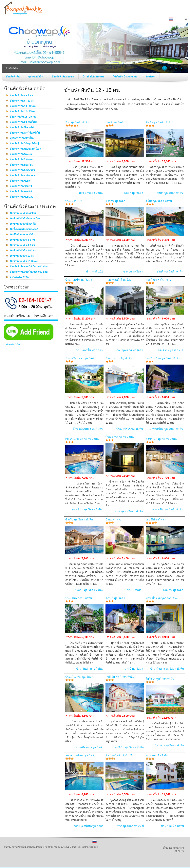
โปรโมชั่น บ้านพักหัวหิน (125, 77)
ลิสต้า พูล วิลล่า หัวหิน (159, 122)
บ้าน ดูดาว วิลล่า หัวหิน (120, 437)
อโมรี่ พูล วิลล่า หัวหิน (159, 201)
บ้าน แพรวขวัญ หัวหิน (119, 358)
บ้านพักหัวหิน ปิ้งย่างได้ (22, 128)
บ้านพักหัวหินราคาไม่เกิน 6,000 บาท (29, 272)
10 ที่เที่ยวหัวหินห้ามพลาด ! (24, 229)
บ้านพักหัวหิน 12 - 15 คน (23, 112)
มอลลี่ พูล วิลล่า (115, 122)
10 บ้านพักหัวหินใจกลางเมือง (25, 219)
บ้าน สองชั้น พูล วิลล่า (79, 280)
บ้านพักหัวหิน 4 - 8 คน (21, 96)
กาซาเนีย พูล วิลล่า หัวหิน (161, 439)
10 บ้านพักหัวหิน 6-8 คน (22, 245)
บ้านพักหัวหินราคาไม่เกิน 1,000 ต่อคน (29, 267)
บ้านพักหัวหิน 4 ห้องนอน (22, 176)
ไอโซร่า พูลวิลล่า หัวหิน (160, 679)
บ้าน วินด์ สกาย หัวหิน (79, 598)
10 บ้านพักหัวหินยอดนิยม (23, 213)
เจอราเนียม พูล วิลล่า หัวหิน (82, 439)
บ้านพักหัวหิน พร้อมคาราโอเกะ (26, 149)
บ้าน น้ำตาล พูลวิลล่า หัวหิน (163, 598)
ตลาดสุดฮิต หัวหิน (19, 277)
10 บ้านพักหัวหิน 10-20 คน (24, 261)
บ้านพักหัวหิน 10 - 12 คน (23, 106)
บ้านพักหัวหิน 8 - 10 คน (22, 101)
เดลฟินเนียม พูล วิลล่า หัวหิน (163, 358)
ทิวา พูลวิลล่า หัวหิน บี (119, 755)
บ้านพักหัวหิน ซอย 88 (21, 192)
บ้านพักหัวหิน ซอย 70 (21, 186)
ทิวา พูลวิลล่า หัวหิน (77, 122)
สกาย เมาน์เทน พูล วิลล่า (80, 755)
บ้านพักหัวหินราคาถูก (63, 77)
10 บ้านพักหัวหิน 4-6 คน (22, 240)
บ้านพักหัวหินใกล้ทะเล (21, 160)
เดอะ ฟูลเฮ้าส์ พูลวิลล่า (119, 280)
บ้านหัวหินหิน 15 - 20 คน (23, 117)
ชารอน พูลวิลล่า (115, 201)
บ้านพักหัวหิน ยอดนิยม (21, 165)
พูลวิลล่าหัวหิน (36, 77)
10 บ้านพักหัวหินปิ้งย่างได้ (23, 224)
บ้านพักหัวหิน (13, 77)
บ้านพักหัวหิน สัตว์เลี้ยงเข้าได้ (25, 133)
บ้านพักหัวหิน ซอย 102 (22, 197)
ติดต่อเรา (151, 77)
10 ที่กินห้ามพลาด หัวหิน (22, 235)
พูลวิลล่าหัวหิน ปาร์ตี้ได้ (22, 138)
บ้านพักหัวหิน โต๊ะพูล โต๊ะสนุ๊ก (25, 144)
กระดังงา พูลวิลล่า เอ (159, 280)
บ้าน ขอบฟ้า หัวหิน (157, 755)
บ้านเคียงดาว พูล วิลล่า (79, 677)
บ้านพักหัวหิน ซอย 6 (20, 181)
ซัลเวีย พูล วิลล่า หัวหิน (79, 519)
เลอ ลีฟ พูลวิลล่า (156, 519)
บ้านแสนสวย (113, 519)
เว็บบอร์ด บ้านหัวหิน (173, 848)
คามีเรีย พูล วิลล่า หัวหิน (120, 677)
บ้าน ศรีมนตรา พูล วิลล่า (80, 358)
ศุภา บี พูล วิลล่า (115, 598)
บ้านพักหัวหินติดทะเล (94, 77)
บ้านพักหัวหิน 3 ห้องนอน (22, 170)
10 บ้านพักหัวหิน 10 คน (22, 256)
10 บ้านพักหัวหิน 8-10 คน (23, 251)
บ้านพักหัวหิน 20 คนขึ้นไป (23, 122)
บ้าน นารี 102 (74, 201)
